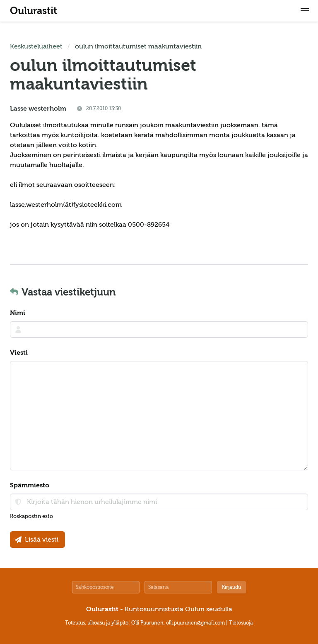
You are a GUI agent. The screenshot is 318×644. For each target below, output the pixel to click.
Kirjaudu (231, 587)
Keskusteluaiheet (36, 46)
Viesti (19, 353)
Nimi (18, 313)
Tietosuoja (241, 623)
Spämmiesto (30, 485)
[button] (305, 11)
